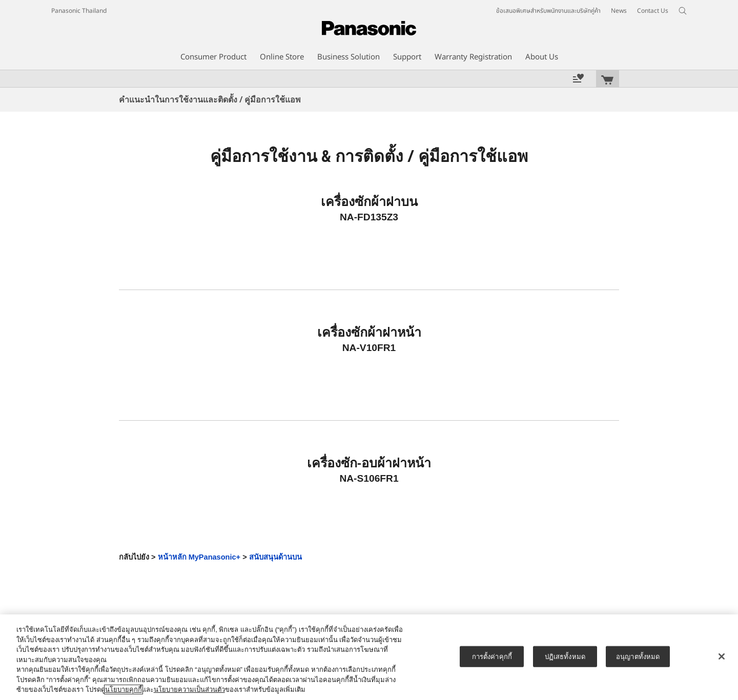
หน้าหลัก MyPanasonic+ (199, 557)
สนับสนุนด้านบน (275, 557)
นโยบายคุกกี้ (124, 689)
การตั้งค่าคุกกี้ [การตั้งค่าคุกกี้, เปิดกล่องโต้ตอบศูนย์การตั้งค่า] (492, 656)
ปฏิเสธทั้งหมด (565, 656)
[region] (369, 657)
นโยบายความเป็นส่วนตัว (189, 689)
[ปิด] (722, 656)
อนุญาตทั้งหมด (638, 656)
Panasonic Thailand (79, 11)
